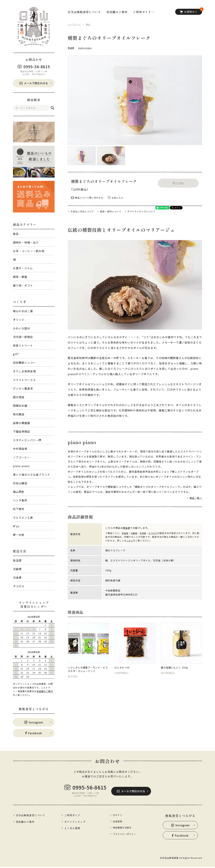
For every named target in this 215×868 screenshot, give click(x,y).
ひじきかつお (123, 665)
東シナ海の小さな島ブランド (31, 475)
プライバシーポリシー (126, 835)
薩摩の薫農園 (21, 423)
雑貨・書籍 (20, 277)
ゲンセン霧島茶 (23, 388)
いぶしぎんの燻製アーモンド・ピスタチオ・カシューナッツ (88, 667)
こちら (132, 537)
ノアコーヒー (21, 457)
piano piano (21, 466)
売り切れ (178, 179)
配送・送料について (114, 207)
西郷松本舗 (20, 406)
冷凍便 (17, 578)
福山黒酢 (19, 492)
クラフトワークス (24, 380)
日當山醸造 (20, 483)
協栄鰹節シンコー (24, 363)
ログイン (118, 815)
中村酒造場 (20, 449)
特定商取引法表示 (123, 828)
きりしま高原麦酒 (24, 371)
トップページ (75, 24)
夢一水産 (19, 535)
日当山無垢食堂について (84, 12)
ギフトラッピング (76, 822)
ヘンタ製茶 (20, 500)
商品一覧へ (195, 494)
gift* (16, 354)
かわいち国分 (21, 328)
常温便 (17, 560)
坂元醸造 (19, 414)
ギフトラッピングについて (147, 207)
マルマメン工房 (23, 518)
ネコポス (19, 586)
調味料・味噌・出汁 (26, 242)
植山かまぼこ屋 (23, 311)
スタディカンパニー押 (27, 440)
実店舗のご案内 (45, 691)
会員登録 (118, 822)
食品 (16, 234)
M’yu (16, 526)
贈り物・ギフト (23, 285)
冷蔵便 (17, 569)
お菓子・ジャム (23, 268)
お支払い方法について (84, 207)
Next (194, 100)
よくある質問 (73, 829)
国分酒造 (19, 397)
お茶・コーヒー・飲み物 (29, 251)
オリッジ (19, 320)
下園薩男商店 (21, 431)
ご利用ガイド (73, 815)
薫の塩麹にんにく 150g (176, 665)
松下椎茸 (19, 509)
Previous (76, 100)
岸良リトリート (23, 345)
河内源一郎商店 (23, 337)
